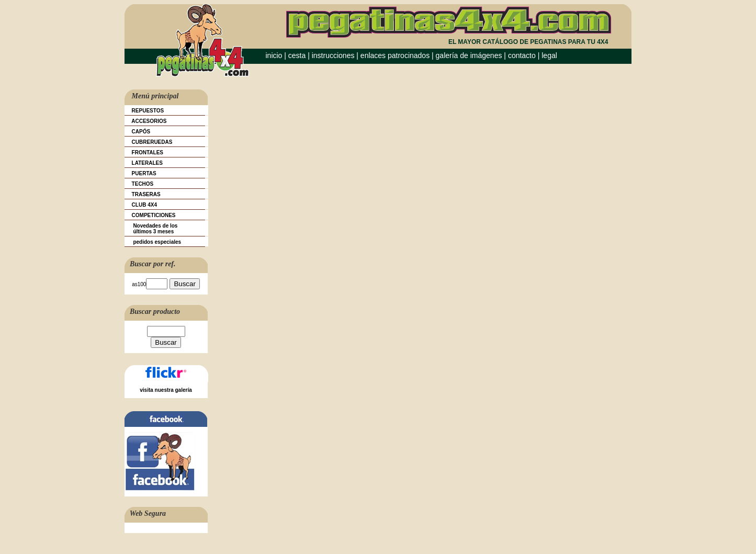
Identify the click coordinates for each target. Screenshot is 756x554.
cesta (298, 55)
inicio (274, 55)
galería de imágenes (469, 55)
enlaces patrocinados (395, 55)
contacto (522, 55)
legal (549, 55)
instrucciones (333, 55)
